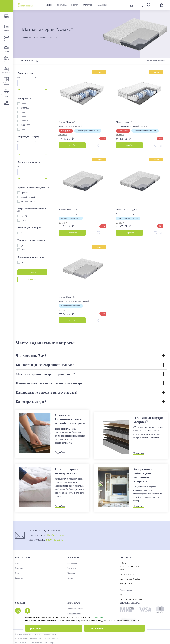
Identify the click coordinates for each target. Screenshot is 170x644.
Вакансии (71, 573)
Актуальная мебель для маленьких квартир (143, 475)
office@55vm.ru (55, 535)
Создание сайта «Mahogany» (42, 642)
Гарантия (87, 5)
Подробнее (98, 618)
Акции (49, 5)
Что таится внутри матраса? (148, 420)
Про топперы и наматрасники (67, 471)
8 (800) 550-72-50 (127, 595)
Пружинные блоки (75, 609)
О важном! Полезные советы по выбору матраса (70, 419)
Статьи (70, 578)
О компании (72, 563)
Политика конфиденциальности (28, 638)
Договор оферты (52, 638)
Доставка (62, 5)
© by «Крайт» (21, 642)
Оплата (75, 5)
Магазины (102, 5)
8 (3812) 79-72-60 (127, 574)
